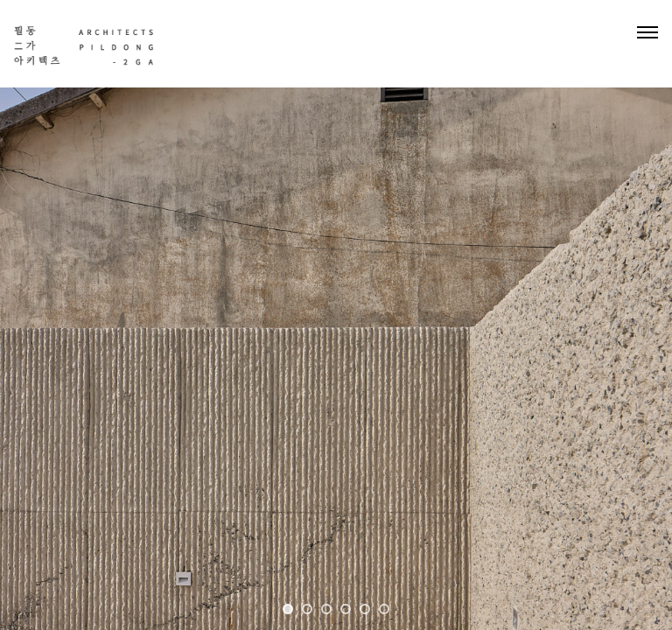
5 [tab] (365, 609)
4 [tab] (346, 609)
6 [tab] (384, 609)
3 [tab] (326, 609)
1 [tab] (288, 609)
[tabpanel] (336, 315)
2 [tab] (307, 609)
